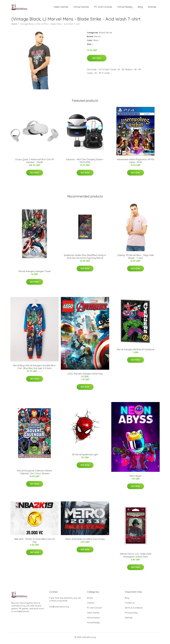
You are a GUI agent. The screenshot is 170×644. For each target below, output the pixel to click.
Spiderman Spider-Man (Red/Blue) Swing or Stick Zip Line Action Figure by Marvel (85, 259)
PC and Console (103, 8)
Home (14, 26)
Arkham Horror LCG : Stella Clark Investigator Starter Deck (136, 558)
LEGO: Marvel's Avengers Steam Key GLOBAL (85, 377)
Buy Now (97, 60)
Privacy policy (131, 615)
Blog (140, 8)
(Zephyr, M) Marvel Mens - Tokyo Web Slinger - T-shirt (136, 259)
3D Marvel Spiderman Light (85, 457)
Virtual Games (81, 8)
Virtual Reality (125, 8)
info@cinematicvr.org (59, 609)
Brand (102, 35)
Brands (152, 8)
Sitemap (129, 620)
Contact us (130, 605)
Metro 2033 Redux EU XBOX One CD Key (85, 541)
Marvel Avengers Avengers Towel (35, 274)
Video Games (61, 8)
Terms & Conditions (134, 610)
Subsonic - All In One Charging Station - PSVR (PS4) (85, 163)
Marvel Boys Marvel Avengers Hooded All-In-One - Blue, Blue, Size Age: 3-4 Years (35, 369)
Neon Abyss (135, 478)
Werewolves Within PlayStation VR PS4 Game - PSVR (136, 163)
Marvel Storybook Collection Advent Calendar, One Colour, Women (35, 474)
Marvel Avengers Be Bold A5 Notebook (136, 352)
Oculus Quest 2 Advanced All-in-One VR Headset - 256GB (35, 163)
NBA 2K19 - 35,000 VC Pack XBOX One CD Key (35, 543)
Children (91, 605)
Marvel (109, 35)
